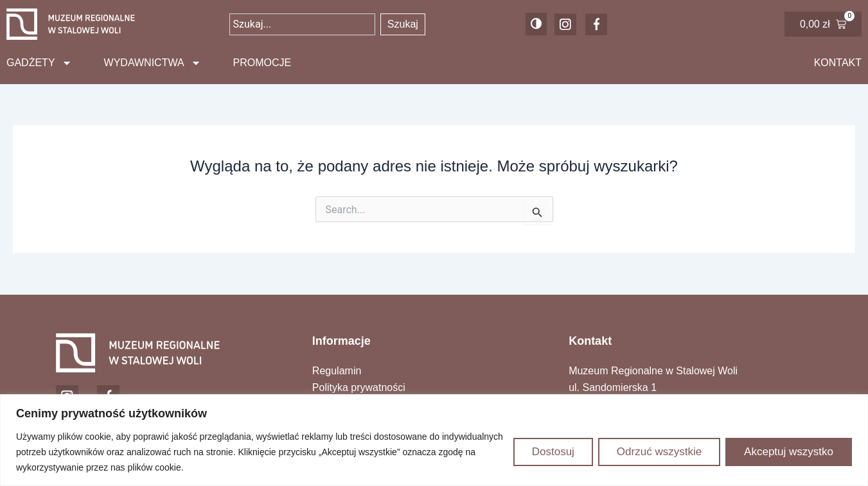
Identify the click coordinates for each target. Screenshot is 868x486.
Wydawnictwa (153, 63)
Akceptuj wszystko (789, 452)
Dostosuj (553, 452)
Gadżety (39, 63)
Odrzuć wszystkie (659, 452)
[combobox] (302, 24)
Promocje (262, 63)
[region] (434, 440)
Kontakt (838, 63)
